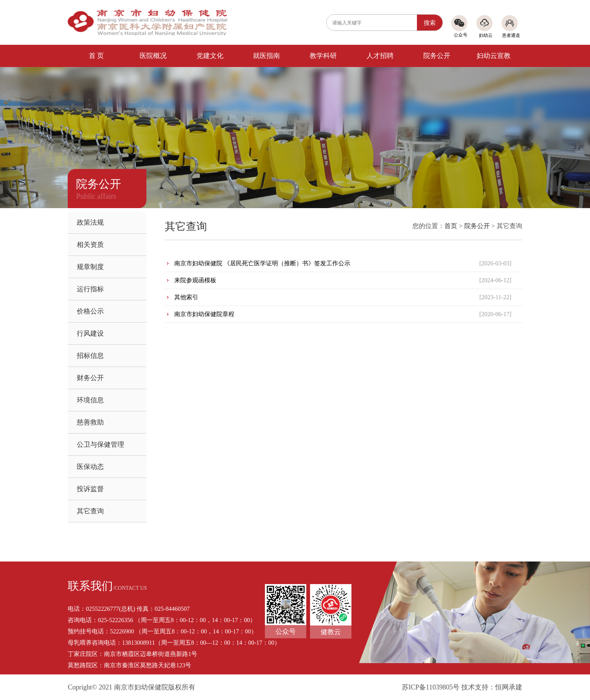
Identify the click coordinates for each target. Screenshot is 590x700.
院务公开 (437, 56)
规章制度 (90, 267)
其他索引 (186, 297)
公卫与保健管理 (100, 444)
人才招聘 (380, 56)
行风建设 (90, 333)
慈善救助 (90, 422)
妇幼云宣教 (494, 56)
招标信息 (90, 356)
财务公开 (90, 378)
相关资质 (90, 245)
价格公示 (90, 311)
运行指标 (90, 289)
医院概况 (153, 56)
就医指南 (266, 56)
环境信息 (90, 400)
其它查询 (90, 511)
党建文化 (210, 56)
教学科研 (323, 56)
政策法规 (90, 222)
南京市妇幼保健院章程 (204, 314)
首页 (451, 226)
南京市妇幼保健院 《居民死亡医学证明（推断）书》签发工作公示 (262, 263)
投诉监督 (90, 489)
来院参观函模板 (195, 280)
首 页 (97, 56)
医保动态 (90, 467)
